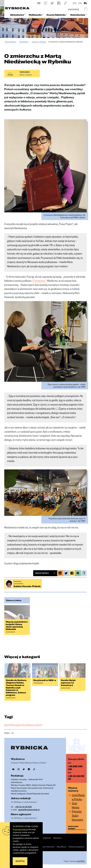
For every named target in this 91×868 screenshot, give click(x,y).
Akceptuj (20, 861)
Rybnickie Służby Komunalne (77, 815)
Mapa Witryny (61, 847)
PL (85, 3)
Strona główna (10, 42)
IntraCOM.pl (81, 861)
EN (75, 3)
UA (80, 3)
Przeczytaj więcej (20, 829)
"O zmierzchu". (39, 281)
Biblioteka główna (15, 725)
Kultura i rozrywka (39, 42)
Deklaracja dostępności (76, 847)
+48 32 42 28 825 (23, 807)
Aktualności (24, 42)
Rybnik (7, 725)
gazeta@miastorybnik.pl (29, 810)
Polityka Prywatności (47, 847)
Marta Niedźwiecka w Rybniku (32, 725)
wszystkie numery (73, 827)
